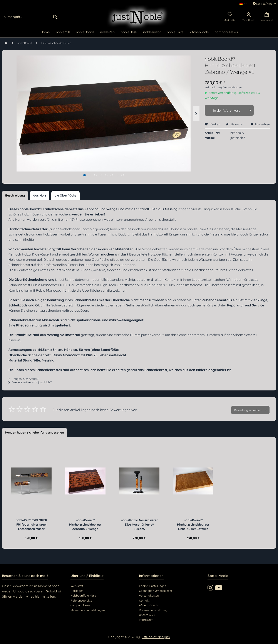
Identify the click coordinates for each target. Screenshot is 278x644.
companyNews (80, 605)
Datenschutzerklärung (153, 610)
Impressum (146, 620)
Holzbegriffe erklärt (83, 595)
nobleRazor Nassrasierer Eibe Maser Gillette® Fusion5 (139, 525)
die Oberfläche (65, 195)
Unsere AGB (147, 615)
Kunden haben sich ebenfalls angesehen (34, 432)
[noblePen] (107, 32)
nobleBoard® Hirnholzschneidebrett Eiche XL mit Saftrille (193, 525)
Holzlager (77, 591)
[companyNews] (226, 32)
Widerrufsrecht (149, 605)
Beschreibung (15, 195)
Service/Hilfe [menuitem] (263, 4)
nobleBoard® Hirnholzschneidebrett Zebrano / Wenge (85, 525)
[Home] (45, 32)
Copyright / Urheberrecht (155, 591)
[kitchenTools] (199, 32)
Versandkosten (149, 595)
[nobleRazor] (152, 32)
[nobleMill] (63, 32)
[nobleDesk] (129, 32)
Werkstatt (77, 586)
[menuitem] (31, 17)
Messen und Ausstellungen (88, 610)
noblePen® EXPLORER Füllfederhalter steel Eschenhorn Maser (31, 525)
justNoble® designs (155, 637)
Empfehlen (260, 124)
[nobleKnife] (175, 32)
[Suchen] (55, 17)
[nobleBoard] (85, 32)
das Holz (40, 195)
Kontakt (144, 600)
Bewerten (235, 124)
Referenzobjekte (81, 600)
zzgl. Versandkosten (230, 87)
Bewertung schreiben (250, 409)
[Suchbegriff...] (31, 17)
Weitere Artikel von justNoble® (30, 382)
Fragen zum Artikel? (23, 379)
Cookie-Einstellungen (153, 586)
